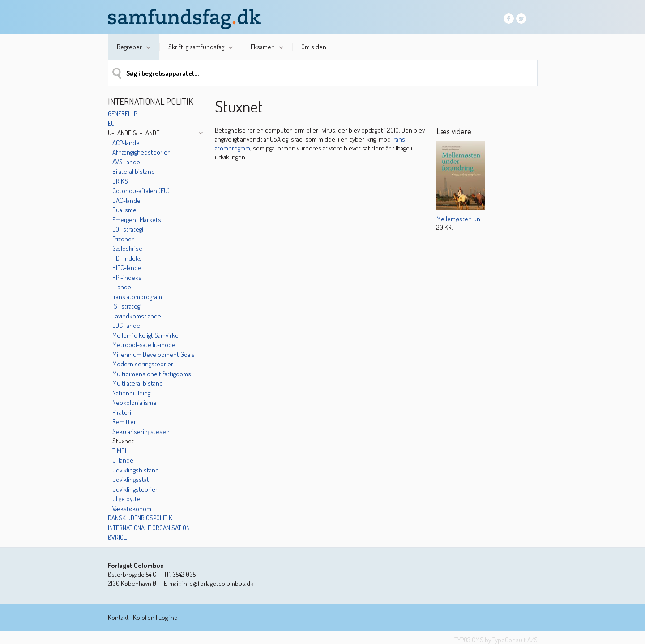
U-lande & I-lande (134, 133)
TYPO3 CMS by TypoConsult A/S (496, 640)
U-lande (123, 460)
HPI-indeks (127, 277)
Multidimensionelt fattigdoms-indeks (154, 374)
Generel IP (122, 114)
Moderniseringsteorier (143, 364)
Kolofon (144, 617)
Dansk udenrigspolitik (140, 518)
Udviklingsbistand (136, 470)
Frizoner (123, 239)
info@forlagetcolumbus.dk (218, 583)
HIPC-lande (127, 268)
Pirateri (122, 412)
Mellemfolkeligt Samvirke (145, 335)
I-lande (122, 287)
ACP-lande (126, 143)
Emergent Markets (137, 220)
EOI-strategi (128, 229)
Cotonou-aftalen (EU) (141, 191)
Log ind (168, 617)
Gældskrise (127, 248)
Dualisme (124, 210)
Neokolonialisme (135, 402)
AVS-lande (126, 162)
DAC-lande (126, 200)
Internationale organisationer (152, 528)
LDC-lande (126, 325)
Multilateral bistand (138, 383)
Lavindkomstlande (137, 316)
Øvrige (117, 537)
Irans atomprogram (137, 297)
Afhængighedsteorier (141, 152)
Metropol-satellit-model (145, 345)
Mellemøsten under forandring (478, 219)
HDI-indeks (127, 258)
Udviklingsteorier (135, 489)
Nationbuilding (131, 393)
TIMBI (119, 451)
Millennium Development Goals (154, 354)
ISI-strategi (127, 306)
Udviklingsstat (131, 479)
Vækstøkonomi (132, 509)
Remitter (124, 422)
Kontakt (118, 617)
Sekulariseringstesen (141, 431)
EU (111, 123)
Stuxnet (123, 441)
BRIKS (120, 181)
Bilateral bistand (134, 171)
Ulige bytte (126, 499)
